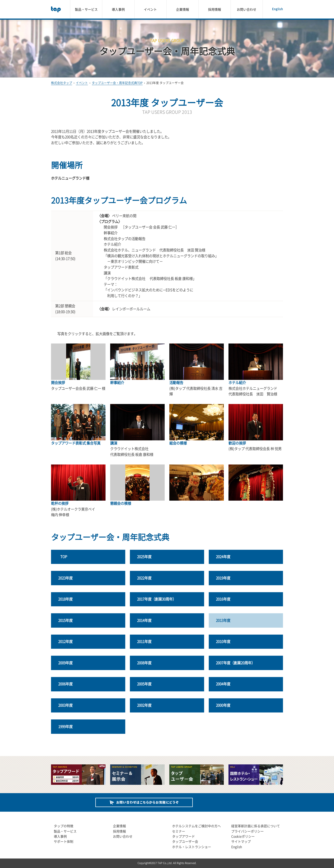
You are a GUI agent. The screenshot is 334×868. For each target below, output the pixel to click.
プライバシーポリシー (247, 831)
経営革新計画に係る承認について (256, 826)
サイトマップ (241, 841)
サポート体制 (64, 841)
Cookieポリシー (243, 836)
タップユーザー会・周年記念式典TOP (117, 83)
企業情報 (183, 9)
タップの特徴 (64, 826)
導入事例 (118, 9)
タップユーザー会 (185, 841)
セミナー (179, 831)
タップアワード (183, 836)
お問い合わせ (247, 9)
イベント (150, 9)
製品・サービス (86, 9)
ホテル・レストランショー (192, 847)
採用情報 (215, 9)
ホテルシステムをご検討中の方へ (196, 826)
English (278, 9)
